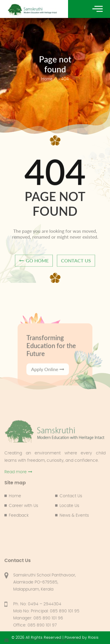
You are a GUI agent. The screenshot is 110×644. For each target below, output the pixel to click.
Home (47, 79)
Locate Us (69, 521)
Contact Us (71, 512)
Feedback (19, 531)
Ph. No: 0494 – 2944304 (37, 641)
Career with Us (23, 521)
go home (34, 264)
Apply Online (48, 388)
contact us (76, 264)
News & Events (74, 531)
